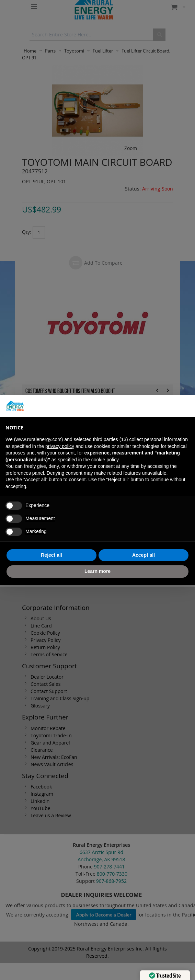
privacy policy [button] (60, 446)
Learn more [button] (97, 571)
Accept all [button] (144, 555)
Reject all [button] (51, 555)
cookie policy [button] (105, 460)
